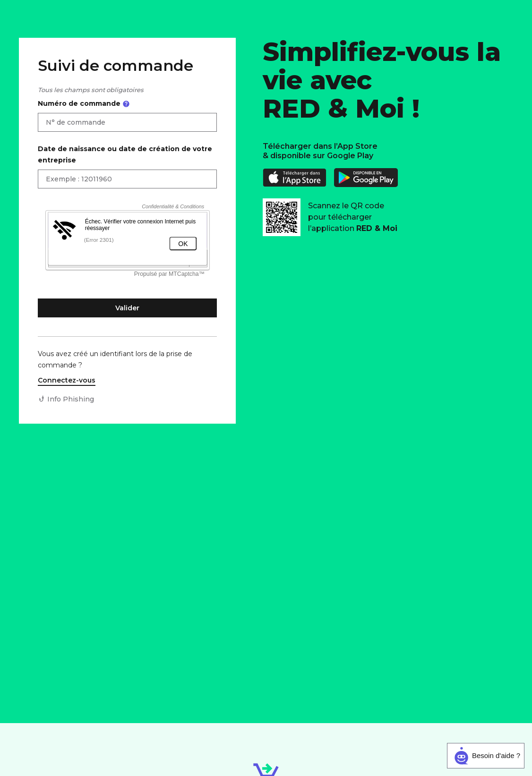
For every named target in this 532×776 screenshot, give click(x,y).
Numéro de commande (84, 103)
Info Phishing (71, 399)
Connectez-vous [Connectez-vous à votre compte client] (67, 380)
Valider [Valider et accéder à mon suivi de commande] (127, 308)
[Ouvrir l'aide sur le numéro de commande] (126, 104)
